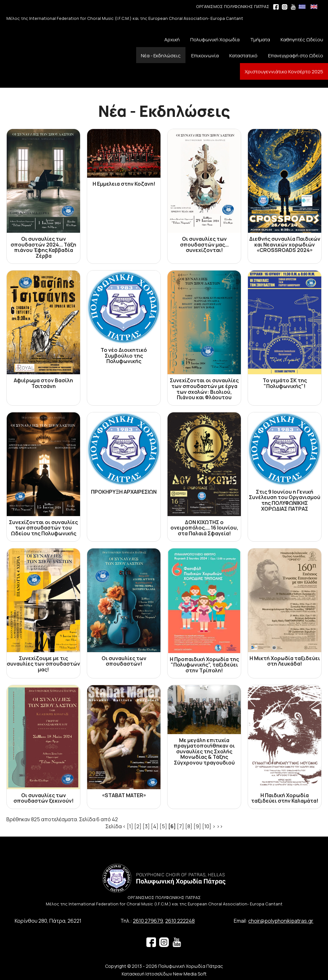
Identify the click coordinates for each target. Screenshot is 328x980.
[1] (130, 826)
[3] (146, 826)
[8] (189, 826)
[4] (155, 826)
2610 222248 (180, 921)
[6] (172, 826)
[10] (207, 826)
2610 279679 (148, 921)
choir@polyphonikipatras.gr (281, 921)
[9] (197, 826)
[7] (180, 826)
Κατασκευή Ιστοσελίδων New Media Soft (164, 974)
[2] (138, 826)
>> (220, 826)
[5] (163, 826)
